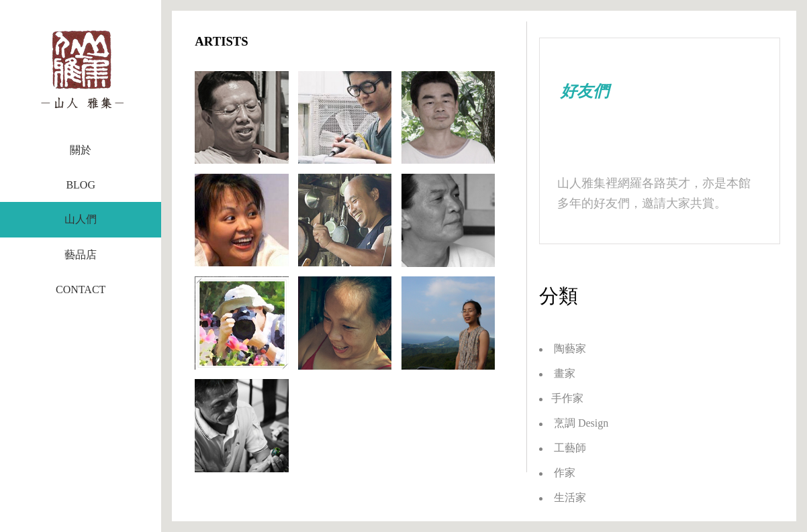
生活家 (563, 497)
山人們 (81, 219)
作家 (557, 473)
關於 (81, 150)
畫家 (557, 373)
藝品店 (81, 255)
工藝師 (563, 448)
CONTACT (81, 289)
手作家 (561, 398)
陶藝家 (563, 349)
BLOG (81, 185)
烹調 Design (574, 423)
